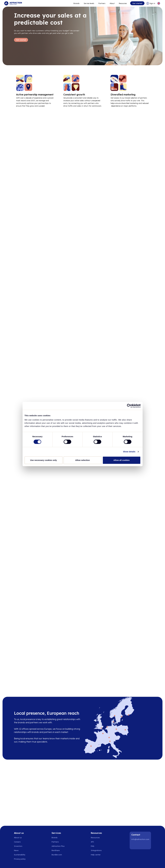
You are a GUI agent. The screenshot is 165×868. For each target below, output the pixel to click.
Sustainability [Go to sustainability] (20, 855)
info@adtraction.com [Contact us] (140, 839)
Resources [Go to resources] (123, 3)
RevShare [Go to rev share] (56, 850)
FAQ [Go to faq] (93, 846)
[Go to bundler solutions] (58, 855)
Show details (129, 452)
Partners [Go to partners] (55, 842)
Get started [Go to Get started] (21, 40)
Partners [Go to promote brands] (102, 3)
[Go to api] (97, 842)
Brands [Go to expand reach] (76, 3)
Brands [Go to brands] (55, 838)
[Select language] (159, 3)
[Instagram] (141, 845)
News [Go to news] (16, 850)
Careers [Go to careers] (17, 842)
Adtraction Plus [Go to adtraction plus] (58, 846)
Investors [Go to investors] (18, 846)
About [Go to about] (112, 3)
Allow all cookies (122, 460)
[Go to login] (151, 3)
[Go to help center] (97, 855)
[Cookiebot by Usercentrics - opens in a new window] (129, 406)
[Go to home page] (13, 3)
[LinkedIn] (134, 845)
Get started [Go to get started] (137, 3)
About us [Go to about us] (18, 838)
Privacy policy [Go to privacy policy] (20, 859)
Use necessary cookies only (43, 460)
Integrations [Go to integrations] (96, 850)
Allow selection (83, 460)
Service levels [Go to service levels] (89, 3)
